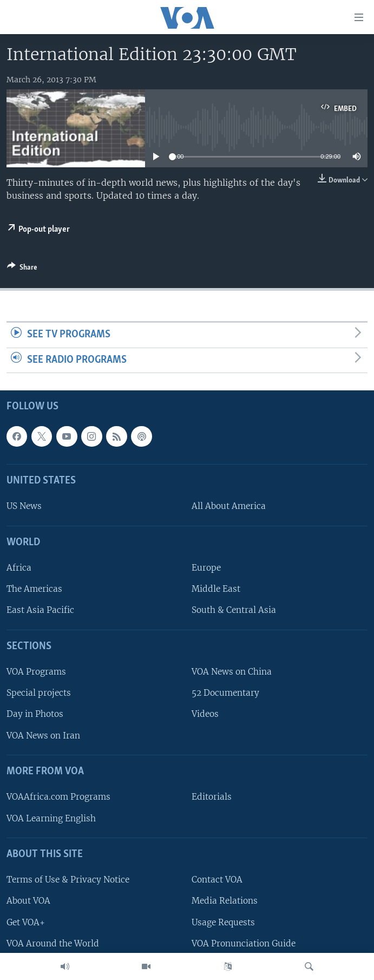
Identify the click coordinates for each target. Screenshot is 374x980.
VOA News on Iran (43, 736)
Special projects (39, 693)
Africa (19, 568)
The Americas (34, 589)
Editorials (212, 797)
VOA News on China (232, 672)
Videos (205, 714)
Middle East (216, 589)
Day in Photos (35, 714)
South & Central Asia (234, 610)
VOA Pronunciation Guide (244, 943)
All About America (229, 507)
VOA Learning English (51, 818)
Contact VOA (217, 880)
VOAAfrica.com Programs (58, 797)
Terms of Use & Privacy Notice (68, 880)
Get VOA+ (26, 922)
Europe (206, 568)
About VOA (28, 901)
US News (24, 507)
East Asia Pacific (40, 610)
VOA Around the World (53, 943)
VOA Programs (36, 672)
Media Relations (225, 901)
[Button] (22, 269)
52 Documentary (225, 693)
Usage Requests (223, 922)
